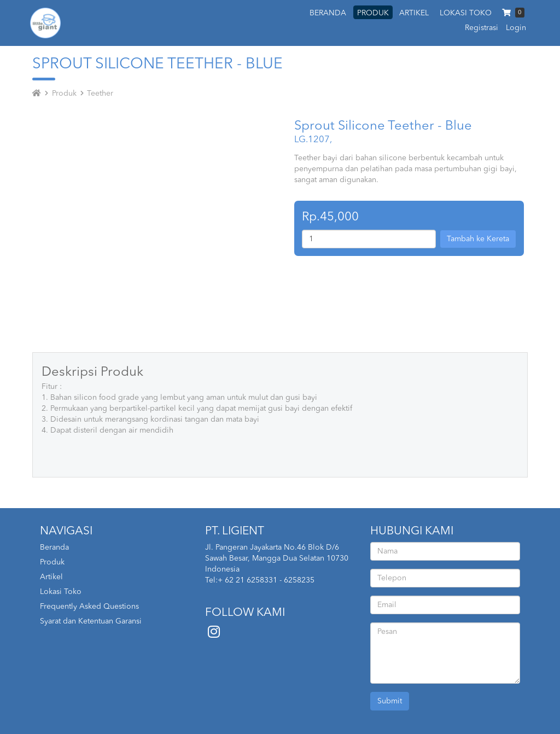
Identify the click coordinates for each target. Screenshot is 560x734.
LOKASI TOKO (466, 13)
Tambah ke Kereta (478, 239)
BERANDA (328, 13)
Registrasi (482, 28)
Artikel (51, 577)
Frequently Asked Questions (89, 607)
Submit (390, 701)
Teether (100, 94)
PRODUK (373, 13)
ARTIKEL (414, 13)
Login (516, 28)
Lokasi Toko (61, 592)
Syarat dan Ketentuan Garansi (91, 621)
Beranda (54, 547)
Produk (64, 94)
